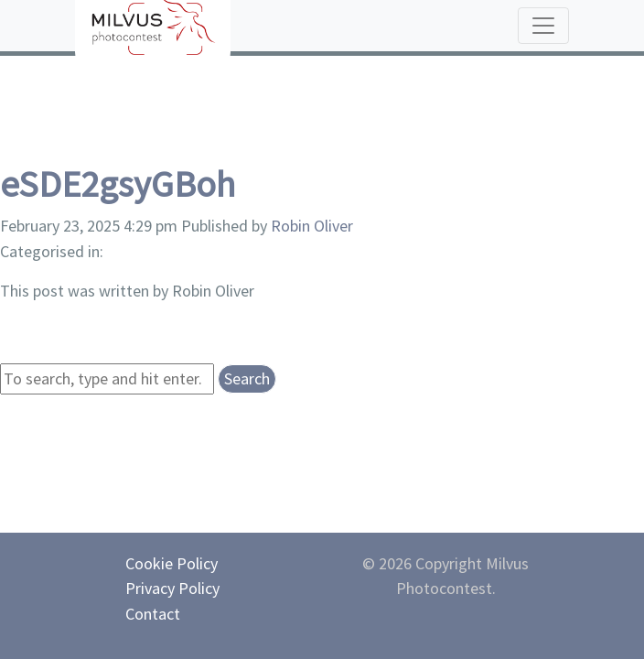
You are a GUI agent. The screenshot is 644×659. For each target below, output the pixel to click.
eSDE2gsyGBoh (118, 184)
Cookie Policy (172, 563)
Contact (153, 614)
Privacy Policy (172, 588)
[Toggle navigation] (543, 26)
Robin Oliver (312, 226)
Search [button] (247, 378)
